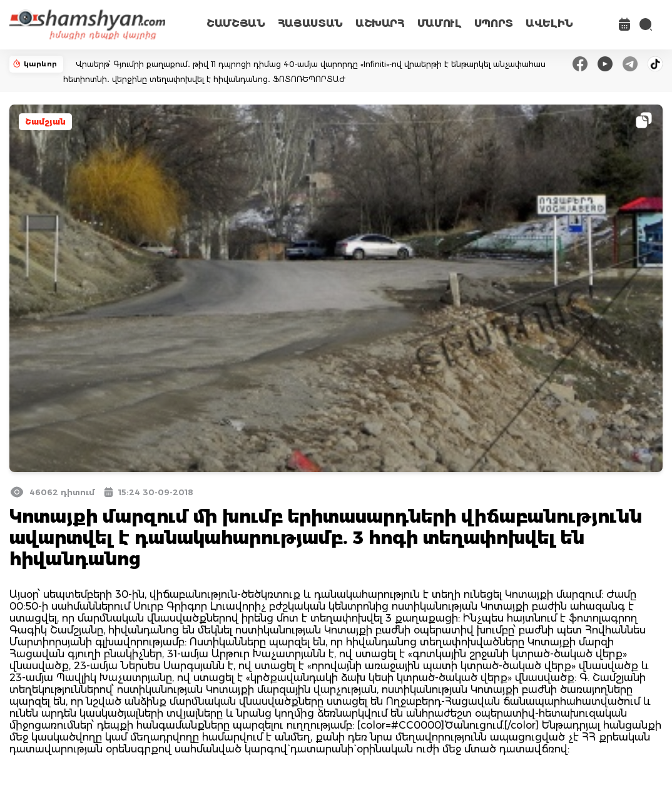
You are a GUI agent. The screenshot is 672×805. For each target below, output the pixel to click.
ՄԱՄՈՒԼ (440, 23)
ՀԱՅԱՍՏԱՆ (310, 23)
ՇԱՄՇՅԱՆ (236, 23)
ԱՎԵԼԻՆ (549, 23)
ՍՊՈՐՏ (494, 23)
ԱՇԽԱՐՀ (380, 23)
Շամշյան (45, 122)
